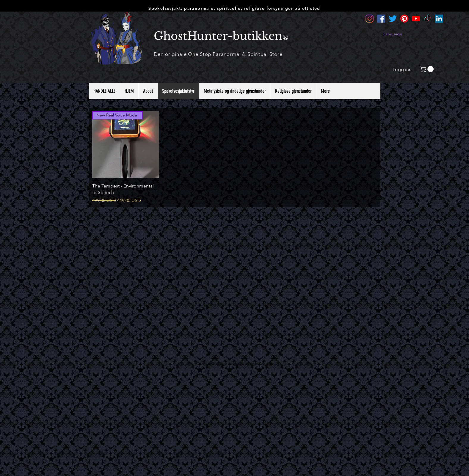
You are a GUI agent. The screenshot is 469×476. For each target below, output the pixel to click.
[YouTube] (416, 19)
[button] (428, 69)
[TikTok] (428, 19)
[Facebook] (381, 19)
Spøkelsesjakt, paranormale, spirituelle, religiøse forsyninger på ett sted (234, 8)
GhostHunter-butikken (218, 36)
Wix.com (266, 363)
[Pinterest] (404, 19)
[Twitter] (393, 19)
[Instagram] (370, 19)
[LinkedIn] (439, 19)
